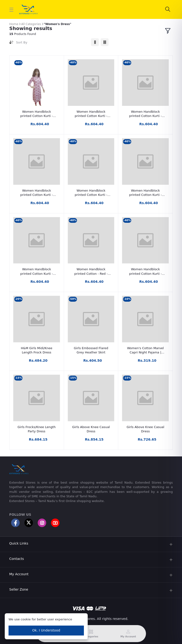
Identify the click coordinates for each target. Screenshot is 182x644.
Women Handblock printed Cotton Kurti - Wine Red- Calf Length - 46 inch (145, 193)
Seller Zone (19, 589)
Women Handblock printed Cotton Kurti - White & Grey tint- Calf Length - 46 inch (145, 114)
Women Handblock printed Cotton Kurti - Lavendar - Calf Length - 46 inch (37, 272)
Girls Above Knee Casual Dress (91, 429)
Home (14, 24)
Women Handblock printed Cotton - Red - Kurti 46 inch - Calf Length (91, 272)
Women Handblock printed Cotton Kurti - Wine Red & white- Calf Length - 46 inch (37, 114)
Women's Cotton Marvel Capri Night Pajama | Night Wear (145, 350)
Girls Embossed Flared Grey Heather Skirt (91, 350)
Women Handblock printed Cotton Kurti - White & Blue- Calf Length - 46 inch (37, 193)
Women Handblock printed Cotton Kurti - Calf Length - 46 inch (145, 272)
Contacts (17, 559)
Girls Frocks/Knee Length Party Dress (37, 429)
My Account (19, 574)
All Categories (31, 24)
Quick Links (19, 543)
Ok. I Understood (46, 630)
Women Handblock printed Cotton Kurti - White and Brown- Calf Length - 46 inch (91, 114)
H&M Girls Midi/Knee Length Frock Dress (37, 350)
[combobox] (52, 43)
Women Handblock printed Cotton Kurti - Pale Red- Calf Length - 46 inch (91, 193)
